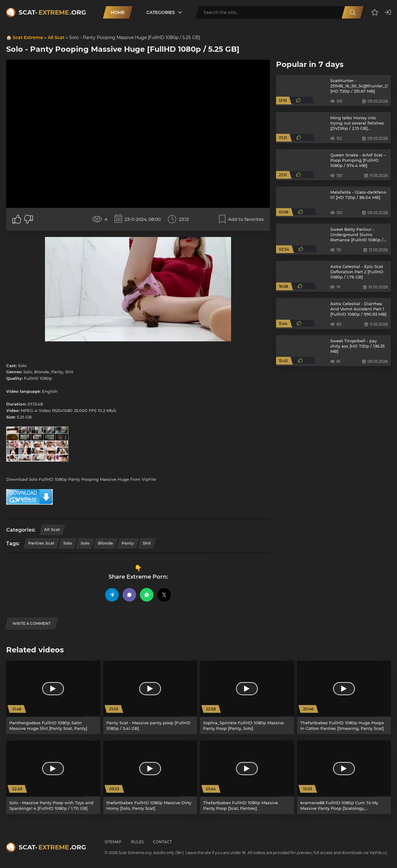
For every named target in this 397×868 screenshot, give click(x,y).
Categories (161, 12)
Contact (162, 842)
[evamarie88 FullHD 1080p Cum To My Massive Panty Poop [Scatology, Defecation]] (344, 777)
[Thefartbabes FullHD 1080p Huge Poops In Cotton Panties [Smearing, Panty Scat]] (344, 697)
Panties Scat (41, 543)
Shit (147, 543)
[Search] (353, 12)
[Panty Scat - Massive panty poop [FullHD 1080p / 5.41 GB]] (150, 697)
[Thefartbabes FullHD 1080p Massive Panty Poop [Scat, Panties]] (247, 777)
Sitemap (113, 842)
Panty (128, 543)
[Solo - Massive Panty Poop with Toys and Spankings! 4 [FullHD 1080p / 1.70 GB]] (53, 777)
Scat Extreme (28, 37)
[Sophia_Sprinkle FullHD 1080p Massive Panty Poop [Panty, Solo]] (247, 697)
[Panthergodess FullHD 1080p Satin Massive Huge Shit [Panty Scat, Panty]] (53, 697)
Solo (68, 543)
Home (118, 12)
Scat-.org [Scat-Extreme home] (52, 12)
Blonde (105, 543)
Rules (137, 842)
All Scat (56, 37)
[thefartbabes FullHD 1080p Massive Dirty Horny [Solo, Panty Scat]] (150, 777)
